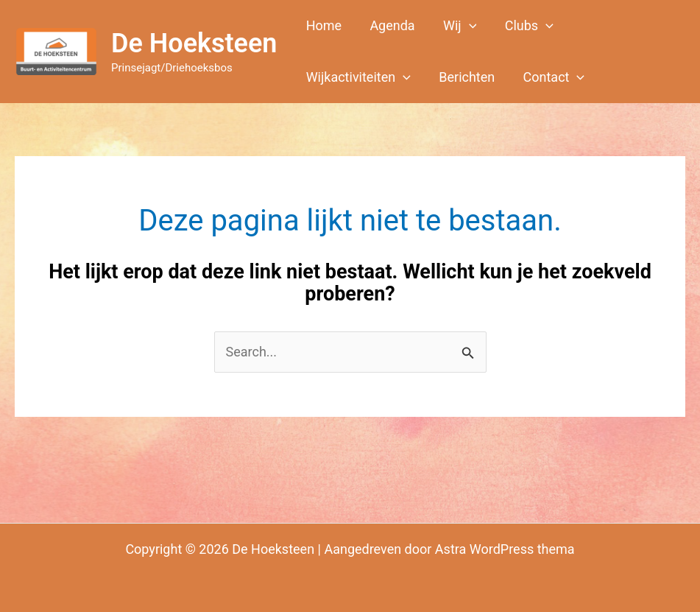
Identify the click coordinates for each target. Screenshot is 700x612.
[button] (455, 26)
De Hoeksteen (194, 43)
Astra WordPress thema (505, 549)
